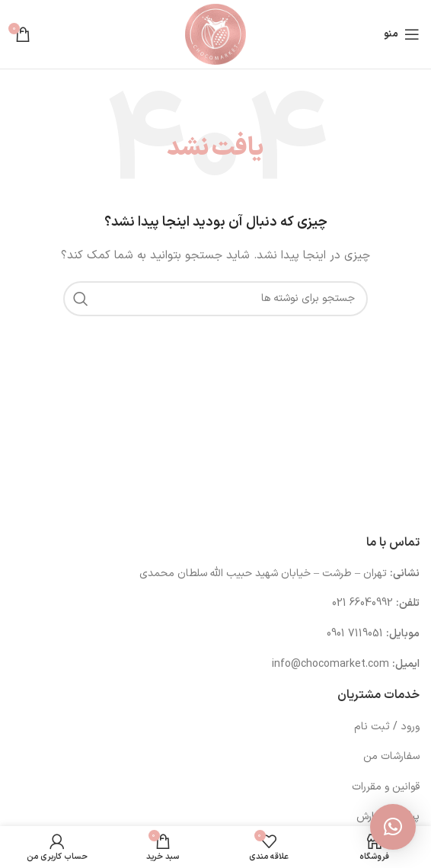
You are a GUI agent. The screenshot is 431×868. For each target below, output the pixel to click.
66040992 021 (362, 603)
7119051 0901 (355, 634)
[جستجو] (215, 299)
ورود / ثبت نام (387, 727)
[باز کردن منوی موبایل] (402, 34)
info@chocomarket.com (330, 664)
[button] (393, 827)
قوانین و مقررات (386, 787)
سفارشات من (391, 756)
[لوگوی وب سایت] (215, 34)
